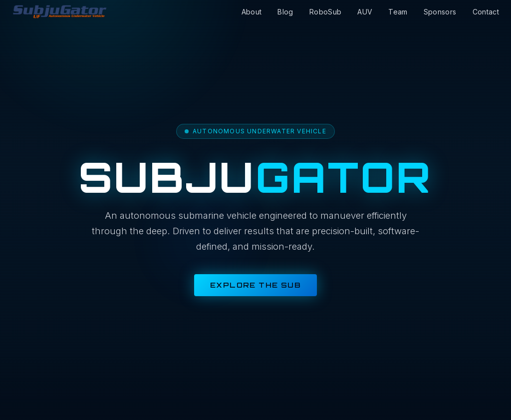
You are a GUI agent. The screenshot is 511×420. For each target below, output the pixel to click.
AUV (365, 12)
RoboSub (325, 12)
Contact (486, 12)
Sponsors (440, 12)
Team (398, 12)
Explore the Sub (255, 285)
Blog (285, 12)
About (252, 12)
